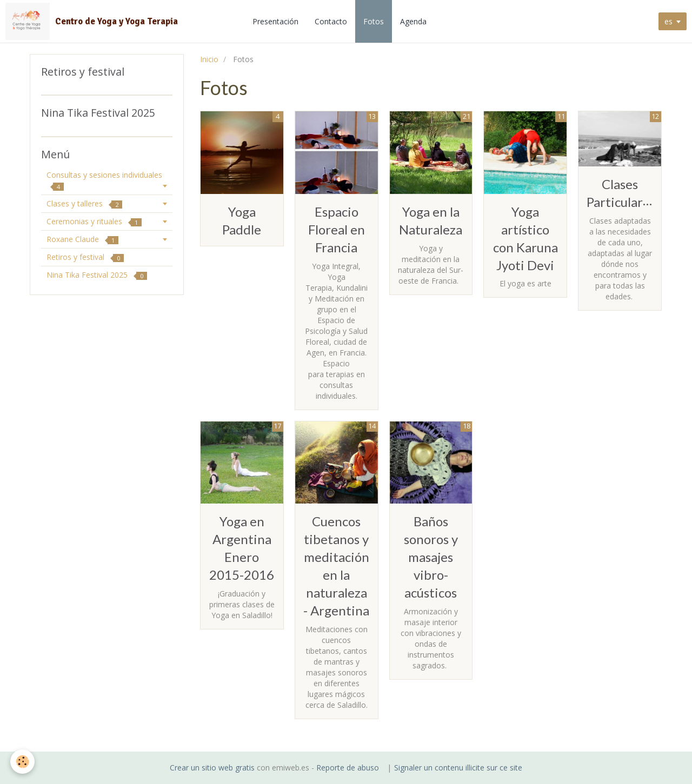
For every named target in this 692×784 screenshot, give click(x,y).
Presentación (277, 21)
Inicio (209, 59)
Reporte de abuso (348, 768)
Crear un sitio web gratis (212, 768)
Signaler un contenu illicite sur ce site (458, 768)
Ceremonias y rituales (94, 221)
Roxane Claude (82, 239)
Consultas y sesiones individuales (104, 180)
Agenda (414, 21)
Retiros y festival (85, 257)
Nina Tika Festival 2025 (97, 275)
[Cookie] (23, 762)
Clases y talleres (84, 203)
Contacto (332, 21)
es (668, 21)
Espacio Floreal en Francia (337, 229)
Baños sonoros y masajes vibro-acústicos (431, 557)
